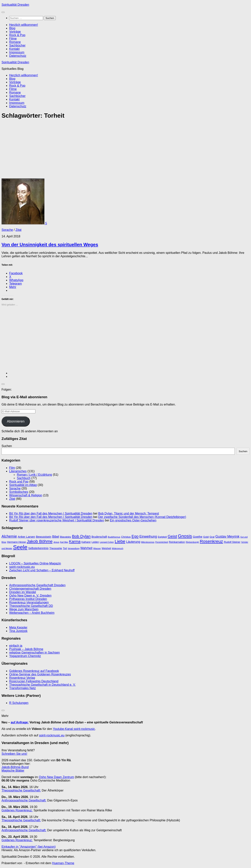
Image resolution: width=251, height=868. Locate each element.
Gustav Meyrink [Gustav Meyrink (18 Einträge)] (227, 537)
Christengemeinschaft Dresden (30, 589)
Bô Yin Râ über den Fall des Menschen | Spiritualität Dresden (51, 513)
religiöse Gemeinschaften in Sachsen (34, 653)
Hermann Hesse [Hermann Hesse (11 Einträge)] (16, 542)
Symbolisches (19, 492)
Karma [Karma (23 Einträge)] (75, 541)
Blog (12, 28)
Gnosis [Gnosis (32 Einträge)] (185, 536)
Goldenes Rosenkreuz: (17, 810)
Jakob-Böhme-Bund (15, 767)
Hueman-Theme (63, 863)
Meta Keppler (18, 627)
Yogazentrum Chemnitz (25, 656)
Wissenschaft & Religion (26, 495)
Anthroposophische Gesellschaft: (24, 800)
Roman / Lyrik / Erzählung (34, 475)
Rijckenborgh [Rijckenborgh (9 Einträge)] (192, 542)
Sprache (7, 230)
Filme (13, 39)
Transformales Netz (22, 688)
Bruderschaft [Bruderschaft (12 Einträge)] (99, 537)
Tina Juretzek (18, 631)
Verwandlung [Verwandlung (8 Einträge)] (74, 548)
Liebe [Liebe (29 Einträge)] (120, 541)
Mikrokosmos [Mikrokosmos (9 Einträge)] (148, 542)
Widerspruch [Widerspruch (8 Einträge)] (118, 548)
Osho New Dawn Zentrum (56, 777)
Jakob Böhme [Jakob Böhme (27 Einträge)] (40, 541)
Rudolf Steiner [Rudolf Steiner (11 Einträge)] (232, 542)
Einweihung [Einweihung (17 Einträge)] (148, 537)
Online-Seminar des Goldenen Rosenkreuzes (40, 674)
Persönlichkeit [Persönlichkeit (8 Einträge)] (162, 542)
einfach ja (16, 646)
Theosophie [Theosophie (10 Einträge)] (56, 548)
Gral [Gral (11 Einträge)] (212, 537)
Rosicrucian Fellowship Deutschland (34, 681)
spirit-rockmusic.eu (22, 567)
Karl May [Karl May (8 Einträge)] (64, 542)
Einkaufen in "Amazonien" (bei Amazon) (29, 847)
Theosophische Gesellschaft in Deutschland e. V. (42, 685)
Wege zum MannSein (24, 609)
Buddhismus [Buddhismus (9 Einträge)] (114, 537)
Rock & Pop (17, 35)
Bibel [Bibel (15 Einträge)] (56, 537)
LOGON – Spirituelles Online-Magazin (35, 563)
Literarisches (18, 471)
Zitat (18, 230)
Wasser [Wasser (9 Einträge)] (97, 548)
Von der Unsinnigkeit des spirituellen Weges (50, 245)
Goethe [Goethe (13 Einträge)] (198, 537)
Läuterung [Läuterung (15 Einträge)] (133, 542)
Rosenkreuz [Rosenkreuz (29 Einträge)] (211, 541)
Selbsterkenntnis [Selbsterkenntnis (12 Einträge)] (38, 548)
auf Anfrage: (20, 722)
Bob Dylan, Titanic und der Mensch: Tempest (129, 513)
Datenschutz (18, 56)
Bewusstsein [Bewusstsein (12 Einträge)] (44, 537)
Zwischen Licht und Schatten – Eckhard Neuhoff (42, 570)
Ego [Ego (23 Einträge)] (135, 536)
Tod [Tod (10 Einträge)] (65, 548)
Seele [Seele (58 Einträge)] (20, 547)
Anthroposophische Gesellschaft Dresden (37, 585)
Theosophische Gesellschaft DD (31, 606)
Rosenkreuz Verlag (22, 678)
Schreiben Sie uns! (14, 754)
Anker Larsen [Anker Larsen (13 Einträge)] (26, 537)
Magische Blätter (13, 771)
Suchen (7, 446)
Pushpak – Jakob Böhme (26, 649)
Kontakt (14, 49)
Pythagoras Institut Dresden (28, 599)
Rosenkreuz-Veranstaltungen (29, 602)
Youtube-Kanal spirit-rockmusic (74, 729)
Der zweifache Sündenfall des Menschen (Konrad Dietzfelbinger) (142, 517)
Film (12, 468)
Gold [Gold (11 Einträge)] (206, 537)
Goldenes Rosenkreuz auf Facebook (34, 671)
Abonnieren (16, 421)
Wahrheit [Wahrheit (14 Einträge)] (86, 548)
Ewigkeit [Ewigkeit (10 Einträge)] (162, 537)
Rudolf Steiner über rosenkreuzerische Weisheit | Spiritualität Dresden (57, 520)
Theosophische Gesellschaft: (21, 790)
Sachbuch (24, 478)
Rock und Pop (19, 482)
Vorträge (15, 32)
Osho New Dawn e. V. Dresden (30, 596)
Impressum (17, 52)
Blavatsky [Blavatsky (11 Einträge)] (65, 537)
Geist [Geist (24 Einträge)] (172, 536)
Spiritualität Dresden (15, 5)
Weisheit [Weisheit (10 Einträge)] (106, 548)
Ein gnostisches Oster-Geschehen (133, 520)
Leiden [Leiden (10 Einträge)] (95, 542)
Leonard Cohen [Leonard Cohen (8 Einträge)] (107, 542)
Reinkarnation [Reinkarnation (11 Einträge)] (177, 542)
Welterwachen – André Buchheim (32, 613)
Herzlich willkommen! (24, 25)
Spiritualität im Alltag (23, 485)
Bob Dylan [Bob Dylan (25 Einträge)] (81, 536)
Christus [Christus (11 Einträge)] (126, 537)
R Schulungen (19, 703)
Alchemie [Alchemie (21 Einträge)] (9, 536)
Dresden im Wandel (23, 592)
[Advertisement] (116, 150)
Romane (15, 42)
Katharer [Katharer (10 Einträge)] (86, 542)
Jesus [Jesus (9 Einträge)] (56, 542)
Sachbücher (17, 45)
